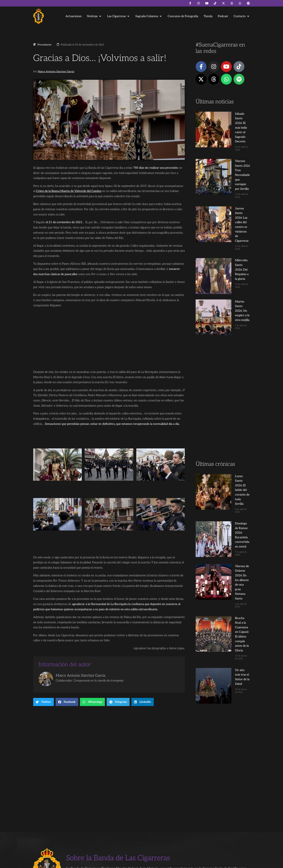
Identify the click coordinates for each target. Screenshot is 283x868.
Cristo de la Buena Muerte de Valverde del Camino (69, 191)
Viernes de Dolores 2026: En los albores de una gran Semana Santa (229, 411)
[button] (94, 16)
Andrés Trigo (89, 864)
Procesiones (44, 45)
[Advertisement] (223, 291)
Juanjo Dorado (106, 864)
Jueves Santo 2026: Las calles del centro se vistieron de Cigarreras (229, 166)
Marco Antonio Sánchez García (56, 72)
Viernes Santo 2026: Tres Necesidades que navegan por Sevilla (229, 140)
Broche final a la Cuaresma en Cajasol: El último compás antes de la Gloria (229, 437)
